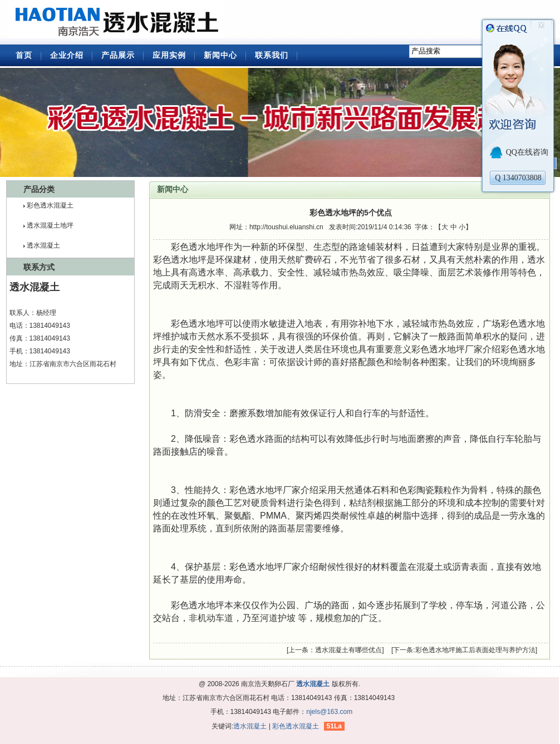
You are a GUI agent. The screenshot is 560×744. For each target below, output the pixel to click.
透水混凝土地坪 (50, 225)
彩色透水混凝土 (50, 205)
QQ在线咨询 (527, 152)
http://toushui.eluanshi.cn (286, 227)
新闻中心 (220, 55)
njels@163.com (329, 712)
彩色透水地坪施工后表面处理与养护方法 (475, 650)
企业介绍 (67, 55)
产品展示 (118, 55)
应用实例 (169, 55)
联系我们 (272, 55)
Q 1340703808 (518, 178)
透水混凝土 (119, 22)
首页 (24, 55)
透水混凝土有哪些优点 (348, 650)
